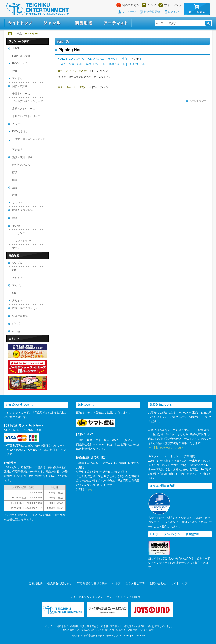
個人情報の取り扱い (60, 584)
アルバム (17, 286)
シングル (17, 263)
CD (14, 270)
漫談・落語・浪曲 (22, 157)
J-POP (16, 48)
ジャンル (52, 23)
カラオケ (17, 124)
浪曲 (15, 180)
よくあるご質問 (135, 584)
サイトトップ (20, 23)
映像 (125, 59)
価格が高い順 (117, 64)
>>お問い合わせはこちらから (166, 448)
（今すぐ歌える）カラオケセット (29, 141)
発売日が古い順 (96, 64)
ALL (63, 59)
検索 (19, 34)
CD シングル (77, 59)
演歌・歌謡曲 (20, 86)
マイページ (129, 12)
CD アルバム (96, 59)
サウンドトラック (22, 241)
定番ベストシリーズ (24, 109)
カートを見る (197, 9)
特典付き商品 (20, 316)
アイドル (17, 78)
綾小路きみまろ (21, 165)
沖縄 (15, 71)
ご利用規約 (36, 584)
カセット (113, 59)
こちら (89, 489)
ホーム (10, 34)
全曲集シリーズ (21, 94)
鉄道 (15, 188)
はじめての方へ (128, 5)
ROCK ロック (20, 63)
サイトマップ (170, 5)
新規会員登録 (152, 12)
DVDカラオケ (20, 132)
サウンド (17, 203)
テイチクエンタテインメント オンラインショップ (37, 9)
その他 (16, 226)
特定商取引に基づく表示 (92, 584)
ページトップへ (196, 101)
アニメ (16, 248)
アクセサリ (19, 150)
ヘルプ (149, 5)
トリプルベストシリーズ (26, 116)
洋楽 (15, 218)
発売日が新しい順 (71, 64)
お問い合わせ (158, 584)
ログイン (173, 12)
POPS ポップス (21, 56)
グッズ (16, 324)
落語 (15, 172)
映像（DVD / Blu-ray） (25, 308)
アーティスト (116, 23)
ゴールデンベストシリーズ (28, 101)
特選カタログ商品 (22, 210)
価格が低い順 (137, 64)
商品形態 (84, 23)
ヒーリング (19, 233)
